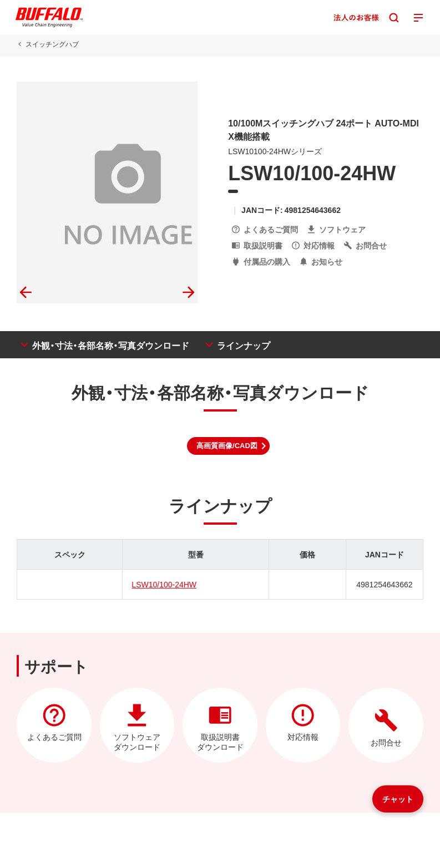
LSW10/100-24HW (164, 584)
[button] (228, 446)
